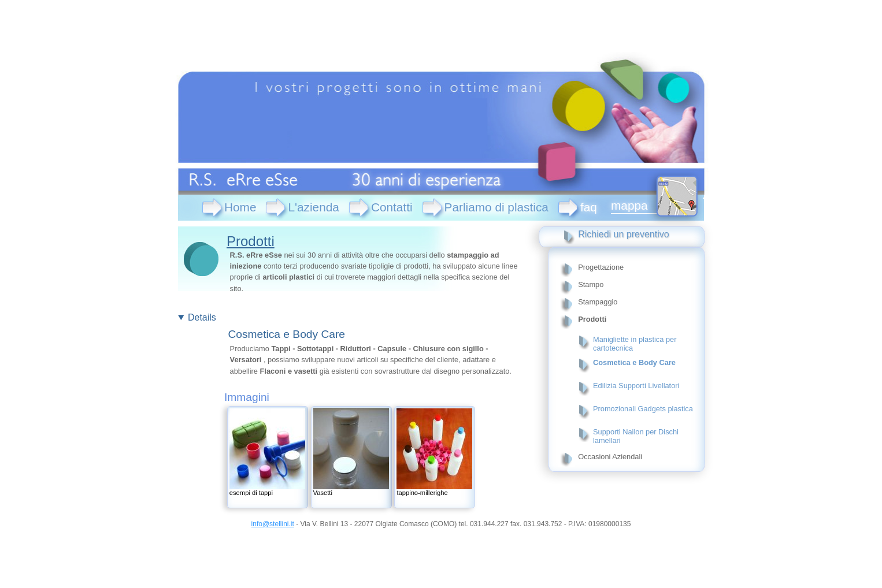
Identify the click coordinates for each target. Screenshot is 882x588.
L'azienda (313, 207)
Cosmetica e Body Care (634, 362)
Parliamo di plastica (496, 207)
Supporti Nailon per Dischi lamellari (636, 436)
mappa (629, 205)
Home (240, 207)
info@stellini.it (273, 524)
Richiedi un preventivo (623, 234)
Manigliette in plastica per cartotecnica (635, 344)
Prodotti (251, 241)
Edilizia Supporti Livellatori (636, 386)
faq (589, 207)
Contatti (392, 207)
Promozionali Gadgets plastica (643, 409)
